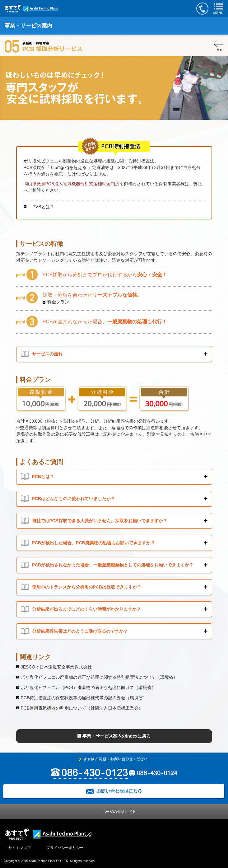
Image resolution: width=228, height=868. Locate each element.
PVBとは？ (41, 207)
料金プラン (58, 302)
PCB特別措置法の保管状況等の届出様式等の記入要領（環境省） (84, 698)
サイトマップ (20, 848)
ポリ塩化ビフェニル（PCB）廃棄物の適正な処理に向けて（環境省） (88, 687)
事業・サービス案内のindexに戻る (116, 736)
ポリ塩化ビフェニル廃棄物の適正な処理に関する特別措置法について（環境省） (99, 677)
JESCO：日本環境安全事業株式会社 (56, 667)
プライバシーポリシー (65, 848)
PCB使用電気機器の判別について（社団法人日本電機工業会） (82, 708)
